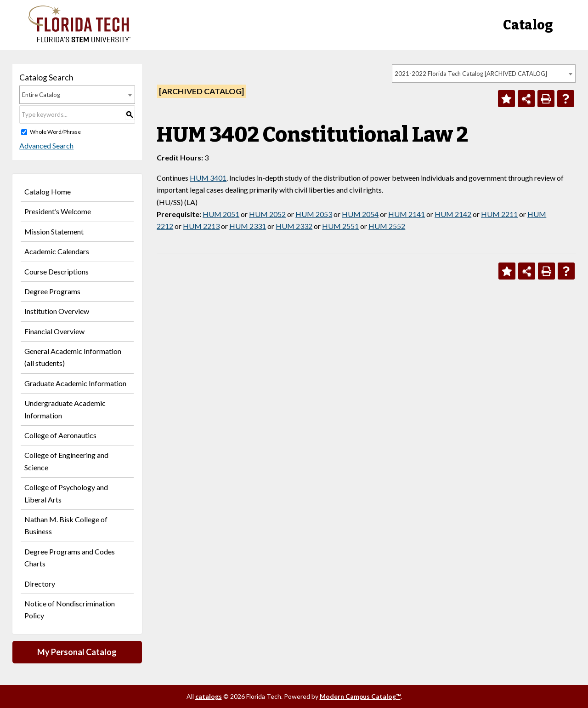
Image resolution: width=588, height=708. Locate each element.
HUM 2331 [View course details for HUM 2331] (248, 226)
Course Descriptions (57, 271)
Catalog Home (48, 191)
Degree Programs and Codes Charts (70, 557)
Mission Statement (54, 231)
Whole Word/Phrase (55, 132)
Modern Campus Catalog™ (360, 696)
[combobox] (484, 74)
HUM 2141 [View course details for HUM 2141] (407, 214)
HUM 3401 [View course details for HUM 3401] (208, 178)
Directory (40, 584)
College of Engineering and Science (66, 461)
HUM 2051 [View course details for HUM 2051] (221, 214)
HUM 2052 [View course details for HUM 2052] (267, 214)
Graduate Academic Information (75, 383)
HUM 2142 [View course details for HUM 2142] (453, 214)
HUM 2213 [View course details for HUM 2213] (201, 226)
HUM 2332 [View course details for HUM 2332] (294, 226)
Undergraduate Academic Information (65, 409)
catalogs (209, 696)
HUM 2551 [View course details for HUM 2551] (340, 226)
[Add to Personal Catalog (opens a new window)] (506, 99)
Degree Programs (52, 291)
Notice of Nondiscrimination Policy (70, 609)
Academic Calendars (57, 251)
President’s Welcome (58, 211)
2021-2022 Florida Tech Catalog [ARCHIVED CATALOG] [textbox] (471, 74)
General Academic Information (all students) (73, 357)
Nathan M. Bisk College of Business (66, 525)
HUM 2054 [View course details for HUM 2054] (360, 214)
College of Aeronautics (60, 435)
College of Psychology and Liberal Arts (66, 493)
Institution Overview (57, 311)
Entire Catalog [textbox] (41, 95)
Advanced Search (46, 146)
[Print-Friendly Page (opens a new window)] (546, 99)
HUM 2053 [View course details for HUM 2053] (314, 214)
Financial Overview (54, 331)
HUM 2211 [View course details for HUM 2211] (499, 214)
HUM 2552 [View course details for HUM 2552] (387, 226)
